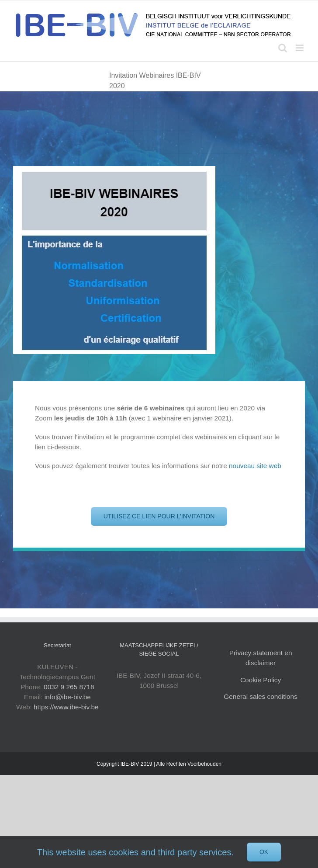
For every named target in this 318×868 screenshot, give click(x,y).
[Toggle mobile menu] (300, 48)
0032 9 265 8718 (69, 687)
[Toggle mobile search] (283, 48)
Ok (264, 852)
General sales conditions (261, 696)
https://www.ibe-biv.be (66, 707)
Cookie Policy (261, 680)
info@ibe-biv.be (68, 697)
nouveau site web (255, 466)
